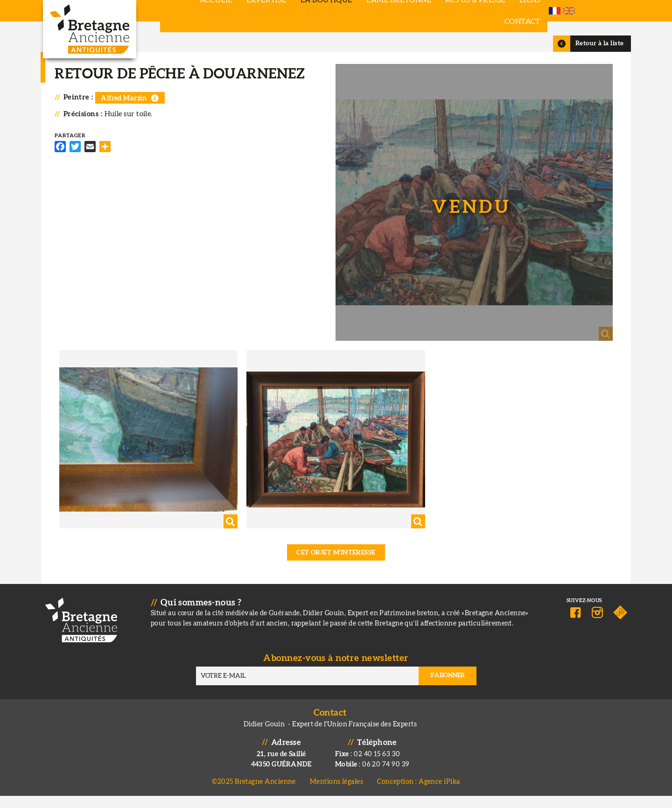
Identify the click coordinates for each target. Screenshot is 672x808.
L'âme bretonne (367, 11)
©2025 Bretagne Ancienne (254, 794)
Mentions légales (336, 794)
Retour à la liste (596, 62)
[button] (472, 219)
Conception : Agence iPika (418, 794)
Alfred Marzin (128, 117)
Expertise (235, 11)
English (620, 11)
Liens (498, 11)
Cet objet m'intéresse (336, 565)
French (606, 11)
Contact (541, 11)
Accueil (184, 11)
